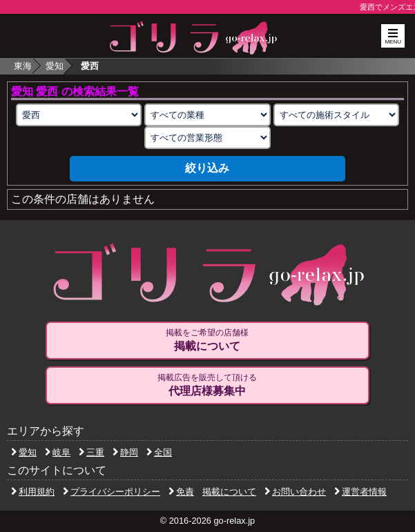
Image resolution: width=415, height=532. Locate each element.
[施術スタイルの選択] (336, 115)
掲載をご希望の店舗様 (208, 340)
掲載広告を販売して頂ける (208, 385)
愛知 (55, 66)
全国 (159, 452)
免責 (181, 492)
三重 (91, 452)
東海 (23, 66)
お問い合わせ (295, 492)
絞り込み (207, 168)
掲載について (229, 492)
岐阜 (58, 452)
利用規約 (33, 492)
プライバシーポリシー (112, 492)
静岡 (125, 452)
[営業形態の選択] (207, 138)
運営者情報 (360, 492)
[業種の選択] (207, 115)
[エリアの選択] (79, 115)
